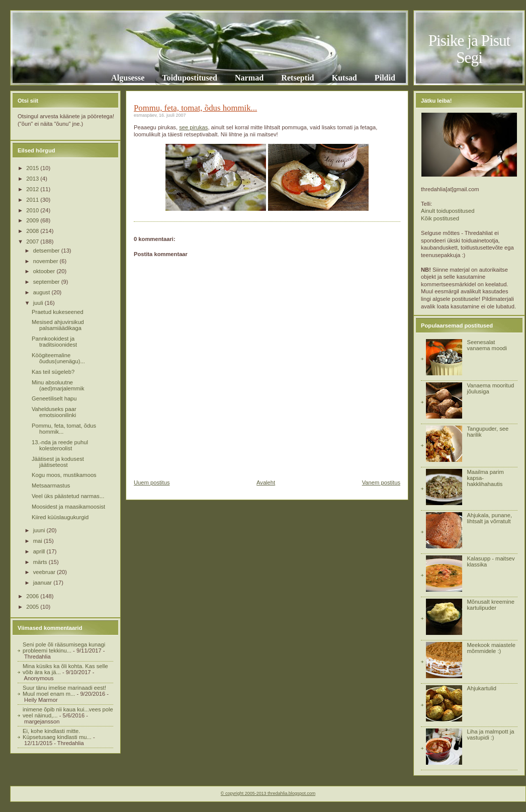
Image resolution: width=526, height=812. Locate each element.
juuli (39, 303)
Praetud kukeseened (58, 312)
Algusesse (128, 78)
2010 (33, 210)
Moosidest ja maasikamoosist (68, 507)
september (47, 282)
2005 (33, 607)
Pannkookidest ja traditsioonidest (54, 342)
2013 (33, 179)
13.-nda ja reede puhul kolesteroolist (60, 445)
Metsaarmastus (51, 485)
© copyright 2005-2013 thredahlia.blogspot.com (268, 793)
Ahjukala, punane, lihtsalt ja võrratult (489, 518)
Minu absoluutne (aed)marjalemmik (58, 385)
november (47, 261)
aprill (40, 551)
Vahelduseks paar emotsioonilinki (54, 412)
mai (38, 541)
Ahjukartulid (481, 688)
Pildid (385, 78)
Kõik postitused (440, 218)
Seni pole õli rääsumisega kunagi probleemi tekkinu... (64, 647)
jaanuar (43, 583)
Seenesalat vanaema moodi (487, 345)
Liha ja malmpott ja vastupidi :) (490, 735)
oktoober (45, 271)
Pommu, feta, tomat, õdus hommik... (195, 108)
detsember (47, 251)
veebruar (45, 572)
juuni (40, 530)
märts (41, 562)
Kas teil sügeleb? (53, 372)
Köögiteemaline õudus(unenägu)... (58, 358)
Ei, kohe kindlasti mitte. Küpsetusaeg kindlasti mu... (57, 734)
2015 (33, 168)
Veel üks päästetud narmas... (68, 496)
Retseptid (297, 78)
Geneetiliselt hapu (54, 398)
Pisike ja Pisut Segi (469, 49)
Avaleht (266, 482)
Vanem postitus (381, 482)
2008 (33, 231)
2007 (33, 241)
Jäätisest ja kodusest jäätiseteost (58, 462)
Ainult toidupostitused (448, 211)
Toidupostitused (190, 78)
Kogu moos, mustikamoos (64, 475)
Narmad (249, 78)
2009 (33, 220)
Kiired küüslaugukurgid (60, 517)
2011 (33, 200)
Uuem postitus (152, 482)
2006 (33, 596)
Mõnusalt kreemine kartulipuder (491, 605)
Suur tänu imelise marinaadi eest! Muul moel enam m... (64, 691)
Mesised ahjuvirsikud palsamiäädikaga (58, 325)
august (42, 292)
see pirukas (193, 127)
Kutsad (344, 78)
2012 (33, 189)
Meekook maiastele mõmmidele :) (491, 648)
